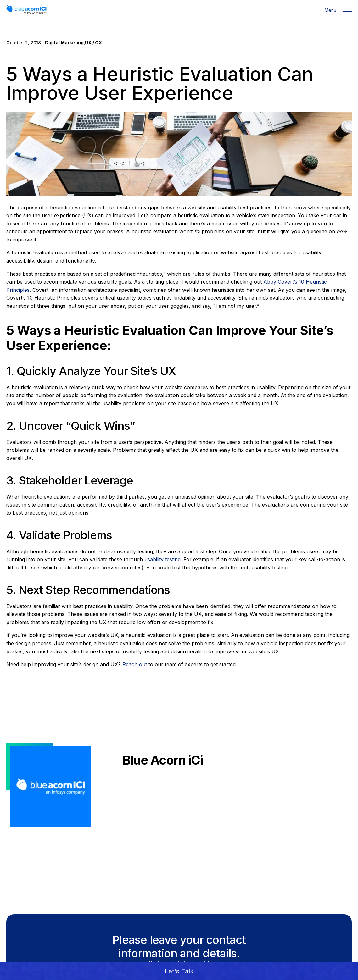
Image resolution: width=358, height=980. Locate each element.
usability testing (162, 559)
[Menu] (330, 10)
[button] (179, 971)
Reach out (135, 664)
